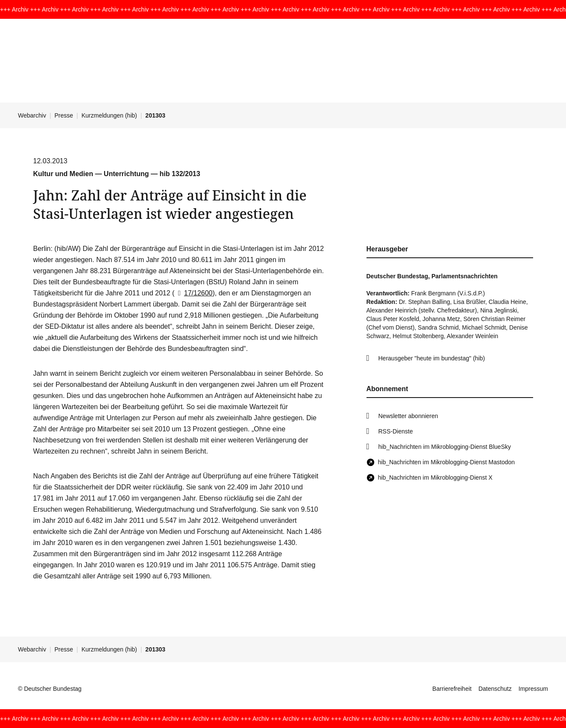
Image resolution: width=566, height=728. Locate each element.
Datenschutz (495, 689)
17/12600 (193, 293)
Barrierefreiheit (452, 689)
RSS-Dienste (396, 431)
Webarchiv (32, 115)
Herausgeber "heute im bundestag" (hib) (432, 358)
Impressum (533, 689)
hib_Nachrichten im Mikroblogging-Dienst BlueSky (445, 447)
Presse (64, 115)
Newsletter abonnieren (408, 416)
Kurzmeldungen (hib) (109, 115)
